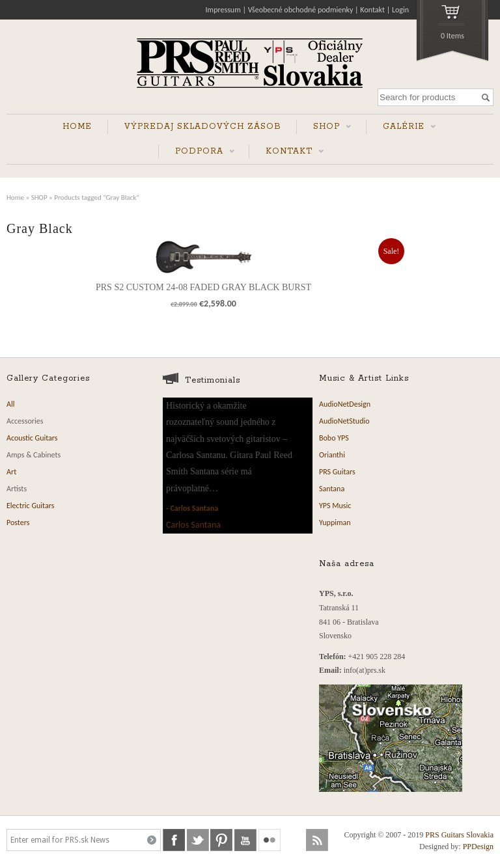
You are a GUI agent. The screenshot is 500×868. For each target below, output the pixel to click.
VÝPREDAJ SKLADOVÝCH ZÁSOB (203, 127)
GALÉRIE (401, 128)
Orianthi (332, 455)
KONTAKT (286, 153)
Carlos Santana (194, 508)
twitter (198, 840)
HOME (77, 127)
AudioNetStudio (344, 421)
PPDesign (478, 847)
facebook (174, 840)
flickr (270, 840)
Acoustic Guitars (32, 438)
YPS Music (335, 506)
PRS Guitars (337, 472)
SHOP (324, 128)
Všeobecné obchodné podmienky (301, 10)
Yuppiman (335, 522)
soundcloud (294, 840)
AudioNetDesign (345, 404)
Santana (332, 489)
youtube (245, 840)
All (10, 404)
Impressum (223, 10)
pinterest (221, 840)
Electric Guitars (30, 506)
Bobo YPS (334, 438)
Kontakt (372, 10)
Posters (18, 522)
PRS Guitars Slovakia (459, 835)
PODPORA (197, 153)
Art (11, 472)
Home (15, 197)
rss (317, 840)
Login (400, 10)
